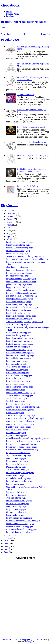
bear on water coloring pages (18, 251)
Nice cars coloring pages (16, 506)
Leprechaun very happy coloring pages (22, 444)
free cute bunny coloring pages (19, 273)
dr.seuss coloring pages (16, 390)
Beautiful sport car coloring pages (23, 22)
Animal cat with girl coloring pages (21, 415)
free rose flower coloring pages (19, 375)
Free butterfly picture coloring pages (21, 316)
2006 (7, 552)
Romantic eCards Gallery (28, 186)
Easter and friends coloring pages (20, 410)
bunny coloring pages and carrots (20, 270)
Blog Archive (10, 205)
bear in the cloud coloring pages (20, 242)
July (9, 228)
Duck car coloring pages (16, 467)
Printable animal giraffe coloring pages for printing (27, 438)
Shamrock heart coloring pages (19, 518)
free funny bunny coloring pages (20, 276)
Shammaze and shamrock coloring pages (23, 521)
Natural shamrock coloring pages (20, 524)
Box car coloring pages (16, 515)
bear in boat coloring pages (17, 253)
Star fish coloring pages (16, 401)
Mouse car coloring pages (17, 461)
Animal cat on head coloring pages (21, 421)
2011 (7, 211)
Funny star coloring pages (17, 430)
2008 (7, 546)
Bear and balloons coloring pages (20, 352)
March (10, 239)
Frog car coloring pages (16, 509)
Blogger (31, 642)
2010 (7, 541)
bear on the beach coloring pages (20, 248)
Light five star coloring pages (18, 427)
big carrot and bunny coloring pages (21, 279)
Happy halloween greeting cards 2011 (33, 127)
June (9, 231)
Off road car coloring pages (18, 504)
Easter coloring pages (15, 413)
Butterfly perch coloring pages (19, 341)
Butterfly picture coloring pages (19, 344)
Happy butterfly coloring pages (19, 319)
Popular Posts (10, 40)
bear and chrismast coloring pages (20, 355)
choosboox (10, 5)
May (9, 233)
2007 (7, 549)
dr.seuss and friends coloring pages (21, 393)
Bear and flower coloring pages (19, 350)
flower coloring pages (15, 378)
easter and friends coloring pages (20, 387)
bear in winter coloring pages (18, 245)
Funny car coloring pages (17, 464)
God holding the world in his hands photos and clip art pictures (32, 170)
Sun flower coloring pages (17, 370)
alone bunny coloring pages (18, 267)
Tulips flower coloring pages (18, 367)
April (9, 236)
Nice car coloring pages (16, 458)
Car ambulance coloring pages (19, 478)
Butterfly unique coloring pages (19, 304)
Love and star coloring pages (18, 404)
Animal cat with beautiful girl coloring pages (25, 418)
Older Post (46, 34)
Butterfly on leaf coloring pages (19, 338)
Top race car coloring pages (18, 470)
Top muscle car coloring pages (19, 455)
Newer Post (6, 34)
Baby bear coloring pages (17, 364)
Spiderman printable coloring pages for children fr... (28, 259)
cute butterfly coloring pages (18, 347)
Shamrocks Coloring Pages (17, 324)
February (11, 535)
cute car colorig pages (15, 475)
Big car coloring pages (16, 484)
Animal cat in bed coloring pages (20, 424)
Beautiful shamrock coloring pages (21, 532)
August (10, 225)
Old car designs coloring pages (19, 501)
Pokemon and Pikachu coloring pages (22, 293)
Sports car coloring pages (17, 492)
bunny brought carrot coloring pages (21, 282)
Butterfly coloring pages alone (19, 335)
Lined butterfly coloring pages (19, 302)
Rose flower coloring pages (18, 373)
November (11, 216)
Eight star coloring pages (17, 435)
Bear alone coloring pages (17, 361)
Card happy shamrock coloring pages (22, 529)
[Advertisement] (23, 580)
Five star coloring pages (16, 433)
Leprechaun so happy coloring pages (21, 447)
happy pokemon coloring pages (19, 287)
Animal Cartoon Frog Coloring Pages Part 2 (25, 322)
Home (26, 34)
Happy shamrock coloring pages (20, 526)
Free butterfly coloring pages (18, 313)
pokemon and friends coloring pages (21, 290)
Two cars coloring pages (16, 498)
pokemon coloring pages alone (19, 284)
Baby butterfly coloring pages (19, 332)
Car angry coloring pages (17, 512)
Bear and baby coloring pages (19, 358)
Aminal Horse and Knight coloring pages (23, 407)
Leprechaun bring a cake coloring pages (23, 450)
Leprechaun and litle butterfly (19, 453)
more (3, 27)
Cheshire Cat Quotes (26, 95)
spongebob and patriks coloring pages (33, 142)
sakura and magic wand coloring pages (33, 155)
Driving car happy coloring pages (20, 473)
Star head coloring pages (16, 398)
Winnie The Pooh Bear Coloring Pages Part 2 (25, 256)
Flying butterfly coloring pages (19, 310)
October (10, 219)
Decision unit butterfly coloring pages (22, 307)
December (11, 213)
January (10, 538)
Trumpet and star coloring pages (20, 395)
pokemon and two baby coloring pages (22, 296)
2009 (7, 544)
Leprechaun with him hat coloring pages (23, 441)
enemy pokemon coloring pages (19, 299)
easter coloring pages (15, 384)
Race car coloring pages (16, 495)
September (11, 222)
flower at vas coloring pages (18, 381)
